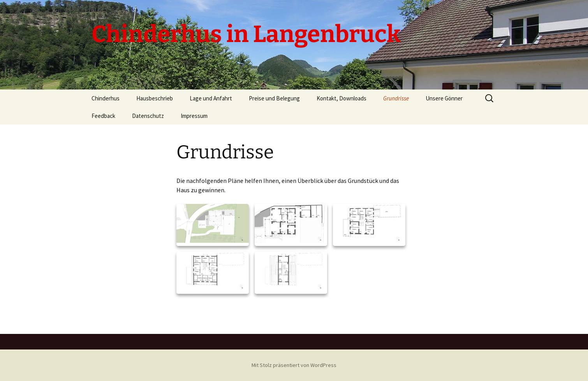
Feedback (103, 116)
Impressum (194, 116)
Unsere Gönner (444, 98)
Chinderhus (106, 98)
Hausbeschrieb (155, 98)
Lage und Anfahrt (211, 98)
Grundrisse (396, 98)
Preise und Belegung (274, 98)
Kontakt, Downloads (342, 98)
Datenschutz (148, 116)
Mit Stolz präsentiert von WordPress (294, 365)
